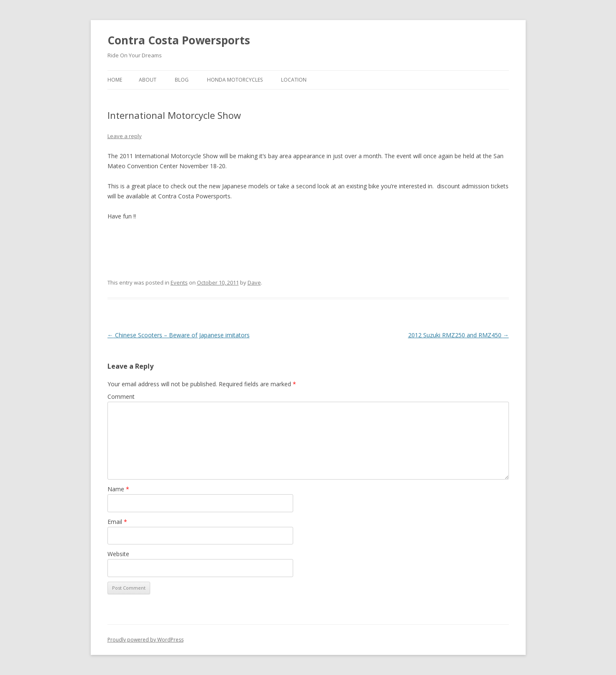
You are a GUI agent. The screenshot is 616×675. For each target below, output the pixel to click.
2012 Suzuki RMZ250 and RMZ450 (459, 335)
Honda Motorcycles (235, 80)
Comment (121, 397)
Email (117, 522)
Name (118, 489)
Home (115, 80)
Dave (254, 282)
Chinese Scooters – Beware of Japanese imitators (179, 335)
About (148, 80)
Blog (182, 80)
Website (118, 554)
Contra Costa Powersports (179, 40)
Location (294, 80)
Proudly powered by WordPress (146, 640)
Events (179, 282)
